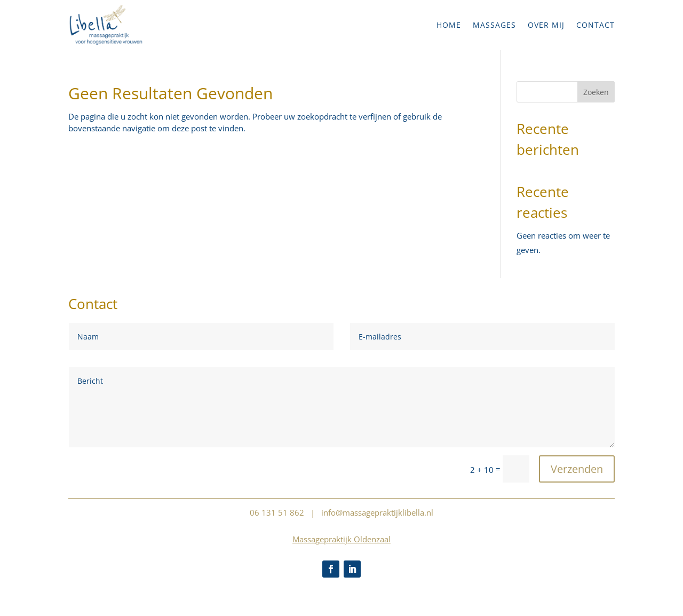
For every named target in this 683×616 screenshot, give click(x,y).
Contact (595, 25)
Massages (494, 25)
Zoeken (596, 92)
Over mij (546, 25)
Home (449, 25)
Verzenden (577, 469)
